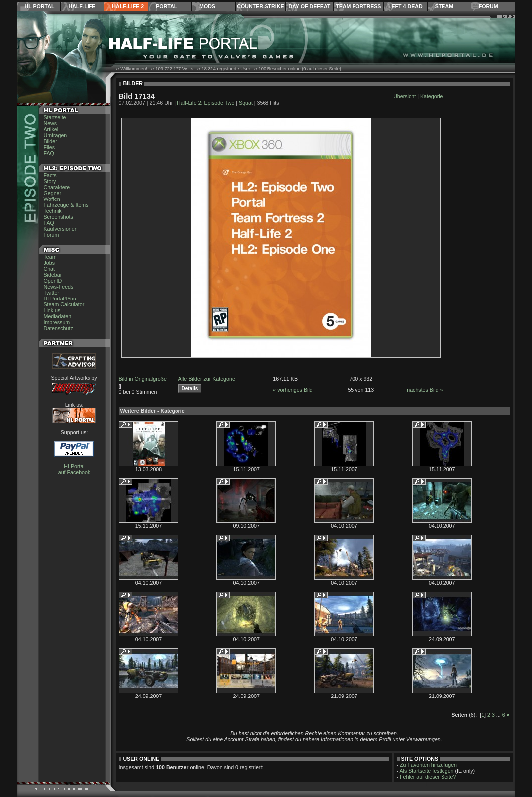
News (50, 123)
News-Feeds (59, 287)
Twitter (51, 293)
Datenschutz (58, 328)
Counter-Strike (260, 6)
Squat (246, 103)
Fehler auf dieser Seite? (428, 777)
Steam (444, 6)
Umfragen (55, 135)
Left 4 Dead (405, 6)
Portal (166, 6)
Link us (52, 310)
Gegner (53, 193)
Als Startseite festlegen (427, 771)
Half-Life (82, 6)
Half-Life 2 (128, 6)
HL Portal (40, 6)
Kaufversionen (61, 229)
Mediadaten (58, 316)
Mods (207, 6)
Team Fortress (358, 6)
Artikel (51, 129)
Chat (49, 269)
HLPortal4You (60, 299)
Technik (53, 211)
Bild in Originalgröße (143, 379)
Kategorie (432, 96)
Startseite (55, 117)
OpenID (53, 281)
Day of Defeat (309, 6)
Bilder (50, 141)
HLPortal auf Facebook (74, 469)
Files (49, 147)
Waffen (52, 199)
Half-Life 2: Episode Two (206, 103)
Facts (50, 175)
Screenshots (58, 217)
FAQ (49, 153)
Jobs (49, 263)
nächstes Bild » (425, 390)
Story (50, 181)
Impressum (57, 322)
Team (50, 257)
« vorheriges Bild (293, 390)
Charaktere (57, 187)
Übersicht (404, 96)
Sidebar (53, 275)
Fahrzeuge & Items (66, 205)
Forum (488, 6)
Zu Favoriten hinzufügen (428, 765)
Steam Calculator (64, 304)
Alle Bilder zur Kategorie (207, 379)
